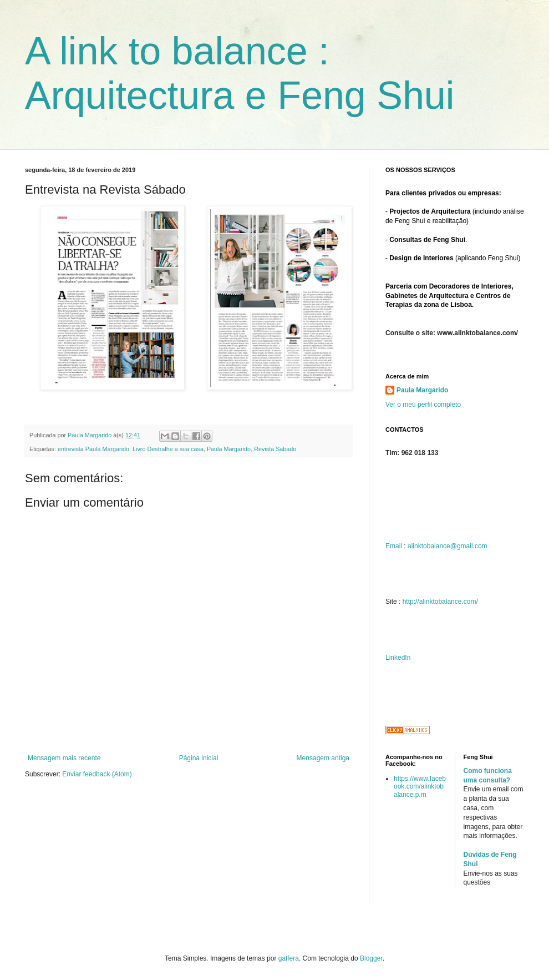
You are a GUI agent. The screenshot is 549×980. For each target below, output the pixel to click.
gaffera (289, 958)
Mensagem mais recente (64, 758)
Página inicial (199, 758)
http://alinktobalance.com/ (440, 602)
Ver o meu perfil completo (423, 405)
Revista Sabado (275, 449)
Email (394, 546)
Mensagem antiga (323, 758)
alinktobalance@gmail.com (448, 546)
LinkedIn (398, 658)
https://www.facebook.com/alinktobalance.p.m (420, 787)
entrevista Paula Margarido (93, 449)
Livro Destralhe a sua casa (168, 449)
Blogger (371, 958)
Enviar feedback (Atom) (97, 774)
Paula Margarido (229, 449)
